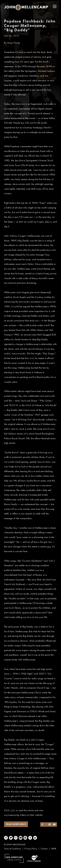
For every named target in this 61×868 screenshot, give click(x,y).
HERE (12, 810)
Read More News (16, 824)
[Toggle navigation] (55, 6)
